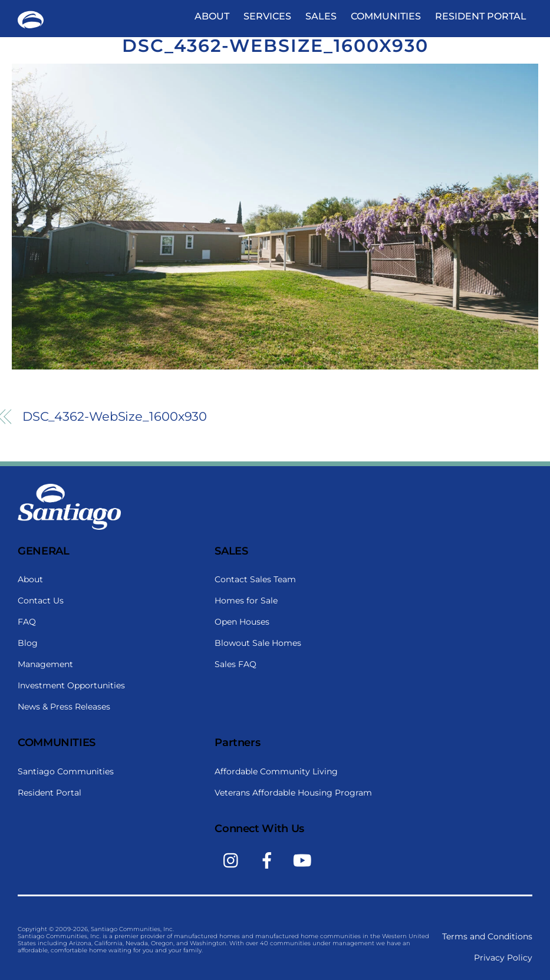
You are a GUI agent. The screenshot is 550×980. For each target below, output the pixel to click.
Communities (386, 16)
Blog (28, 643)
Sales (321, 16)
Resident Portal (481, 16)
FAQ (27, 622)
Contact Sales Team (255, 579)
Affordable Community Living (276, 771)
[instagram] (234, 860)
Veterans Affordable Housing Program (293, 793)
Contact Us (41, 600)
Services (267, 16)
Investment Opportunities (71, 685)
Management (45, 664)
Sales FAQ (236, 664)
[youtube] (304, 860)
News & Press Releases (64, 707)
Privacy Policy (503, 958)
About (212, 16)
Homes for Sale (246, 600)
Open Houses (242, 622)
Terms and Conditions (487, 936)
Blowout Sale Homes (258, 643)
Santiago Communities (66, 771)
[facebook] (269, 860)
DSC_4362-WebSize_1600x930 (275, 46)
